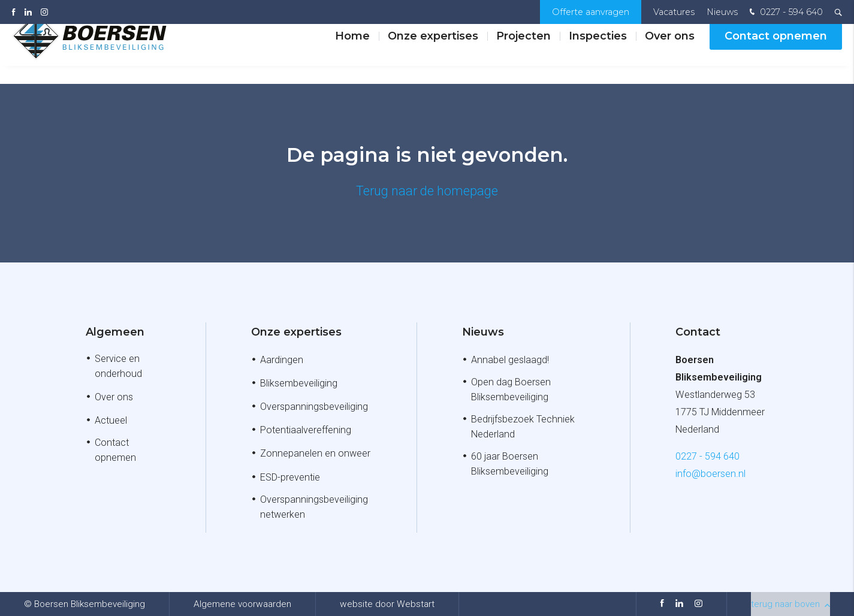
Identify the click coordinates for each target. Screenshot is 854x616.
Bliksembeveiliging (299, 383)
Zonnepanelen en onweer (315, 453)
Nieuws (722, 12)
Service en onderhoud (118, 366)
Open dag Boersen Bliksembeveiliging (511, 389)
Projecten (523, 53)
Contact (698, 332)
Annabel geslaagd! (510, 360)
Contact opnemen (776, 53)
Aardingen (282, 360)
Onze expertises (433, 53)
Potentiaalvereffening (306, 430)
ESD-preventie (290, 477)
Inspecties (598, 53)
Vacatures (674, 12)
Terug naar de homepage (427, 191)
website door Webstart (387, 604)
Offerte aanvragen (591, 12)
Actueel (111, 420)
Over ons (670, 53)
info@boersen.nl (710, 474)
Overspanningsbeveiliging (314, 407)
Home (352, 53)
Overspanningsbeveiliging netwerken (314, 507)
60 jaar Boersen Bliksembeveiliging (510, 464)
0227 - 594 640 (785, 13)
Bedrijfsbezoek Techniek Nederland (523, 427)
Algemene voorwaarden (242, 604)
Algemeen (115, 332)
